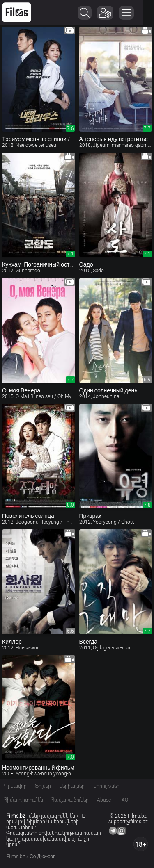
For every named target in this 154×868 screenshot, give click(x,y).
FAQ (124, 800)
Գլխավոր (15, 786)
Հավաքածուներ (70, 800)
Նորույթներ (106, 786)
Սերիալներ (72, 786)
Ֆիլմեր (43, 786)
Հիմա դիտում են (24, 800)
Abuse (104, 800)
